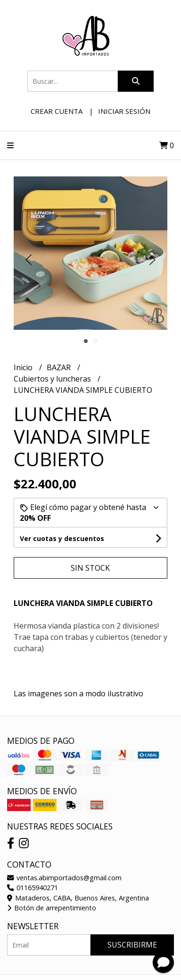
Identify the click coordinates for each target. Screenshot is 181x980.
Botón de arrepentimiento (52, 908)
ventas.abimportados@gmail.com (64, 878)
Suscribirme (132, 945)
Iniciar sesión (124, 111)
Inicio (24, 367)
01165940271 (33, 888)
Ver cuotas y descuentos (62, 538)
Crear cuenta (57, 111)
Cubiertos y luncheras (53, 379)
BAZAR (60, 367)
